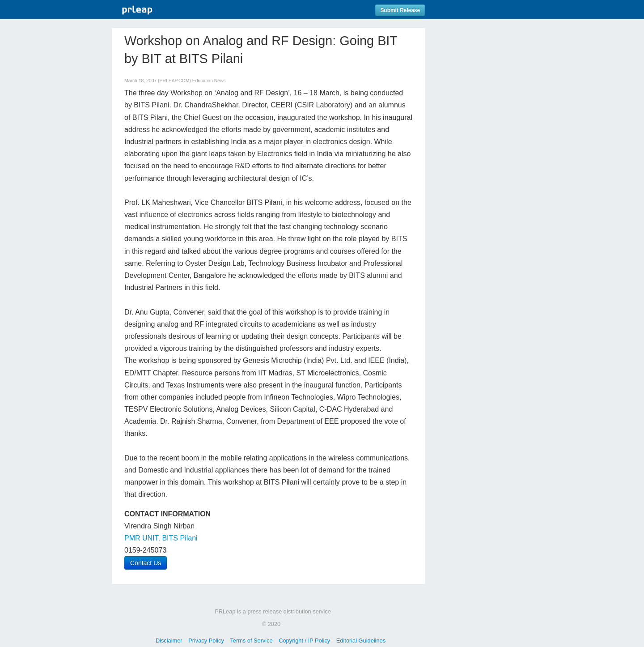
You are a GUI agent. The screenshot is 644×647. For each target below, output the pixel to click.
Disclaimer (169, 641)
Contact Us (146, 563)
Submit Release (400, 10)
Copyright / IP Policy (304, 641)
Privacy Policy (206, 641)
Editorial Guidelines (361, 641)
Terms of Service (251, 641)
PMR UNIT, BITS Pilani (161, 538)
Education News (209, 81)
